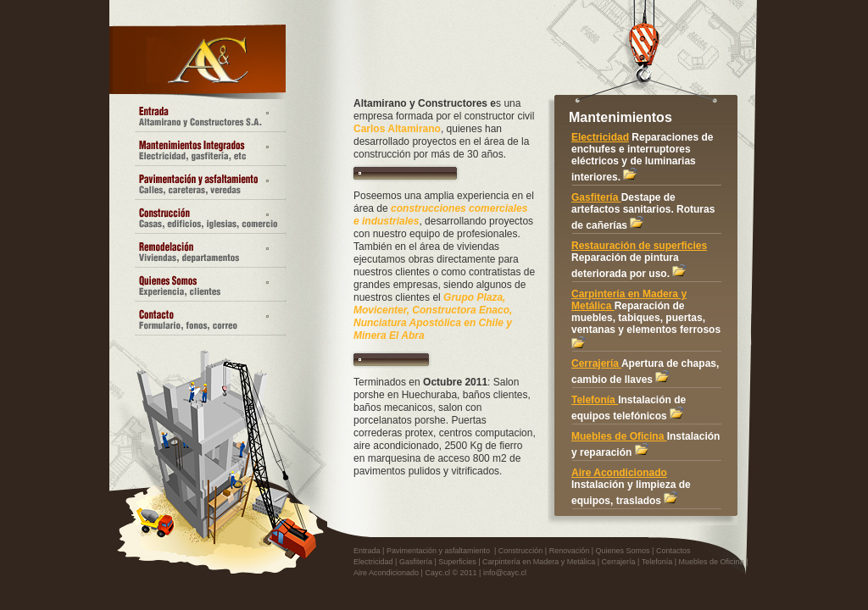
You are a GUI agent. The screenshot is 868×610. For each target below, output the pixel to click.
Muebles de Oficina (619, 436)
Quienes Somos (623, 551)
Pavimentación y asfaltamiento (438, 551)
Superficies (457, 562)
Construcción (521, 551)
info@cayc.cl (505, 573)
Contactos (673, 551)
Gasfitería (596, 197)
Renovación (570, 551)
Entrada (367, 551)
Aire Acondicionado (619, 473)
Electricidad (600, 137)
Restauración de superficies (639, 246)
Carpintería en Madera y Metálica (539, 562)
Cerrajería (596, 363)
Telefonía (595, 400)
